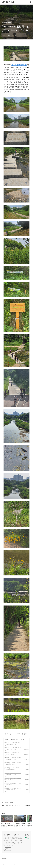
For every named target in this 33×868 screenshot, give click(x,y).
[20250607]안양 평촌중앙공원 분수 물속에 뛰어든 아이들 (13, 784)
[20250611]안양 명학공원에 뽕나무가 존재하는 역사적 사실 (13, 748)
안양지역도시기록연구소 (9, 2)
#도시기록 (15, 65)
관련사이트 (4, 859)
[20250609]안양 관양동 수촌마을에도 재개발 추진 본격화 (13, 764)
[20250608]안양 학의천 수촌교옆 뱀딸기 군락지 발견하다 (13, 779)
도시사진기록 (7, 740)
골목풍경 (13, 740)
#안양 (20, 65)
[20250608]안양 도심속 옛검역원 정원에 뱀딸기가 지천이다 (13, 774)
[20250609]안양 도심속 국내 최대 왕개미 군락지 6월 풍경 (12, 769)
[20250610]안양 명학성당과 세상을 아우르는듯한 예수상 (13, 754)
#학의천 (25, 65)
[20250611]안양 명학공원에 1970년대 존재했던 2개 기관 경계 (13, 743)
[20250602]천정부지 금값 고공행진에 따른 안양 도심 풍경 (13, 789)
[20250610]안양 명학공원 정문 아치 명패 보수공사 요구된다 (13, 759)
